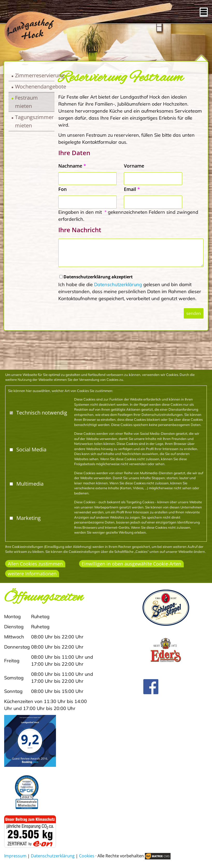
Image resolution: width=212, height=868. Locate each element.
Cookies (87, 856)
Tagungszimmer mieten (34, 121)
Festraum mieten (26, 102)
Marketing (29, 518)
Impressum (15, 856)
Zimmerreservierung (35, 75)
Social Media (31, 449)
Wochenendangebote (35, 87)
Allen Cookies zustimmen (35, 564)
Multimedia (30, 484)
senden (194, 313)
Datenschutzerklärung (118, 284)
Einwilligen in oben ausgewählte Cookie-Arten (131, 564)
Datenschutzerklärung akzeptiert (98, 277)
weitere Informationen (32, 574)
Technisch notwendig (42, 413)
